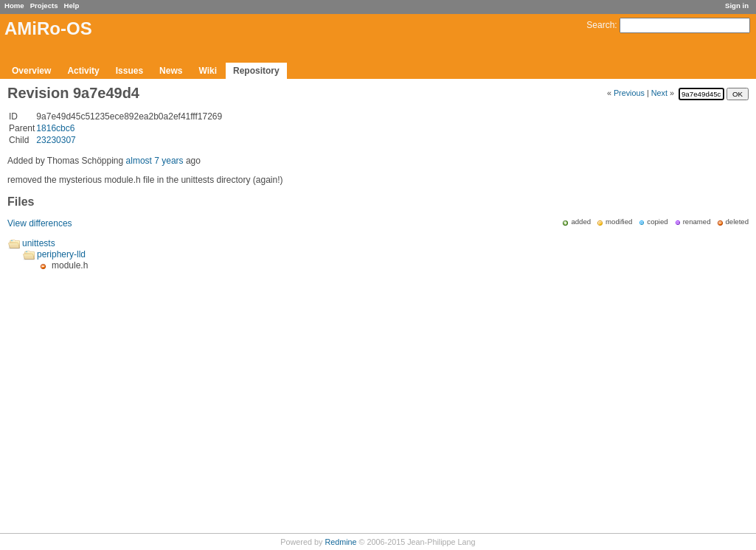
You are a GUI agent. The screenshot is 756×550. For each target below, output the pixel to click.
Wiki (208, 71)
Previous (629, 93)
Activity (83, 71)
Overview (31, 71)
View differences (40, 223)
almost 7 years (155, 161)
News (171, 71)
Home (14, 6)
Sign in (737, 6)
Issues (129, 71)
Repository (256, 71)
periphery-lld (61, 254)
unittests (39, 243)
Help (72, 6)
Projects (44, 6)
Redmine (340, 542)
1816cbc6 (55, 128)
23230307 (56, 140)
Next (659, 93)
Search (600, 25)
